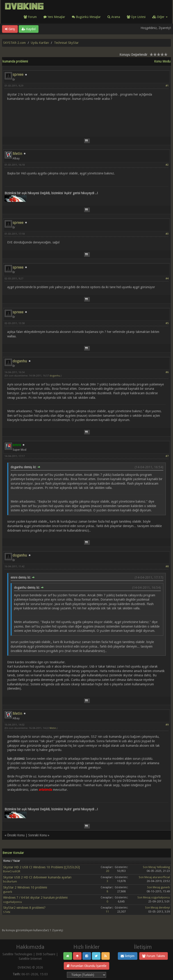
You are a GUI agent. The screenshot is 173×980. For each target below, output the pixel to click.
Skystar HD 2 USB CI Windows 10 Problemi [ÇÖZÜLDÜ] (41, 867)
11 (107, 912)
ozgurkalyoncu (13, 902)
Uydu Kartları (40, 43)
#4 (167, 279)
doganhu (20, 361)
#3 (167, 234)
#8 (167, 567)
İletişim (128, 956)
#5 (167, 323)
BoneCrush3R (12, 871)
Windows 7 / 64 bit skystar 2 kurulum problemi (35, 898)
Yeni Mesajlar (54, 17)
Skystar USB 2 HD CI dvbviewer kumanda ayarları (37, 877)
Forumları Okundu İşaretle (86, 966)
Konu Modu (162, 61)
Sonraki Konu (38, 835)
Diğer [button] (160, 17)
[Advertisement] (86, 116)
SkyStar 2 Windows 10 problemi (25, 887)
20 (107, 871)
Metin (17, 154)
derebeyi (164, 908)
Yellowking (163, 867)
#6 (167, 372)
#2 (167, 165)
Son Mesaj (149, 867)
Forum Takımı (154, 956)
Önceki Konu (16, 835)
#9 (167, 725)
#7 (167, 456)
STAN (7, 912)
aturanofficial (161, 877)
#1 (167, 86)
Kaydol (29, 29)
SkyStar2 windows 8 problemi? (24, 908)
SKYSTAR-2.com (14, 43)
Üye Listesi (136, 17)
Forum (30, 17)
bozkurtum (10, 881)
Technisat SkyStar (66, 43)
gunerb (8, 892)
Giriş (10, 29)
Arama (114, 17)
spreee (18, 75)
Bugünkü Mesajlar (86, 17)
